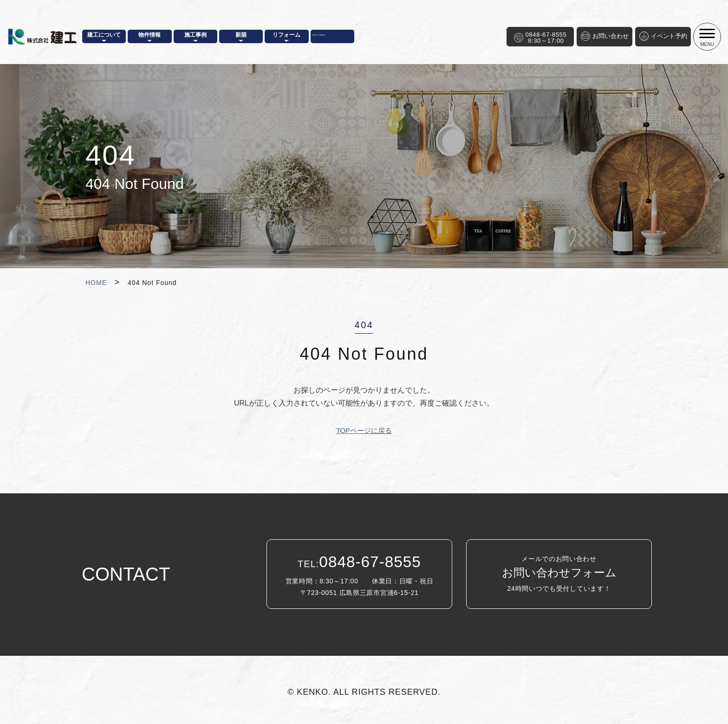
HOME (96, 283)
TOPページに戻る (364, 430)
